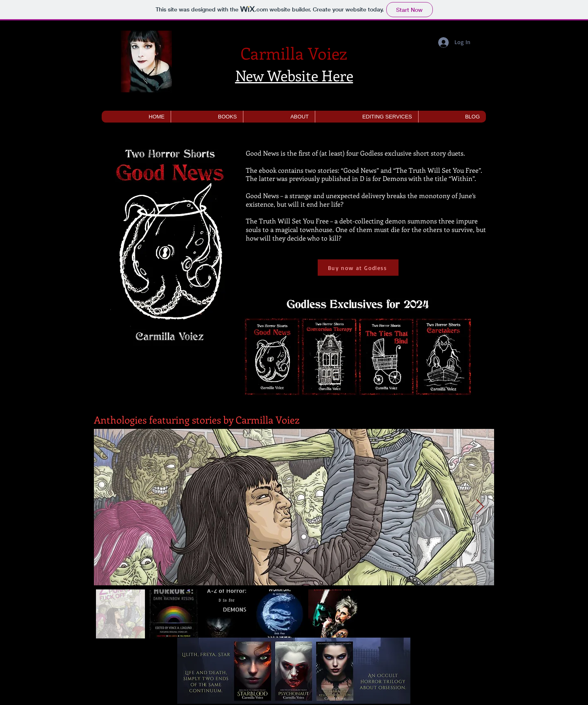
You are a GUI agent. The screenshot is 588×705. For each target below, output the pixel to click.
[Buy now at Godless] (358, 268)
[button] (207, 117)
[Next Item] (480, 507)
